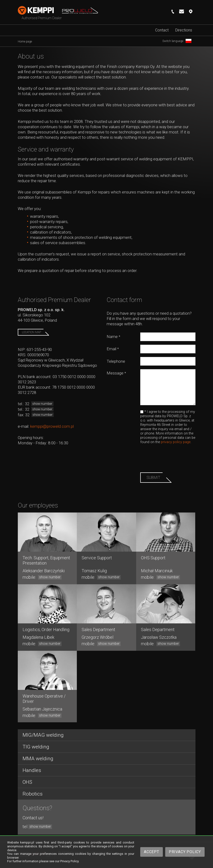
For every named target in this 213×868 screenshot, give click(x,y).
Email (113, 349)
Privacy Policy (185, 852)
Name (113, 337)
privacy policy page (176, 442)
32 (39, 404)
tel (37, 827)
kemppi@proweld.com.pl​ (52, 426)
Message (116, 373)
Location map (31, 332)
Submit (153, 478)
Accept (152, 852)
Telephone (116, 361)
